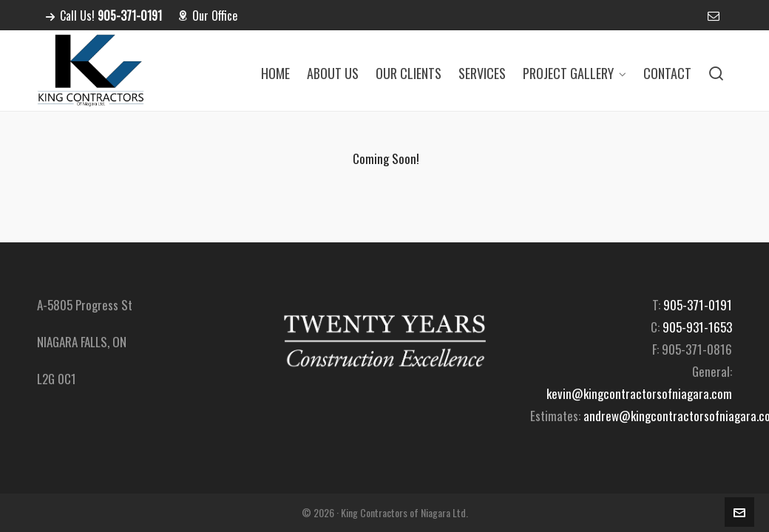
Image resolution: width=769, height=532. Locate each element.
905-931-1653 (697, 327)
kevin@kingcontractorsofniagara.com (639, 393)
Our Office (207, 16)
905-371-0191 (698, 305)
